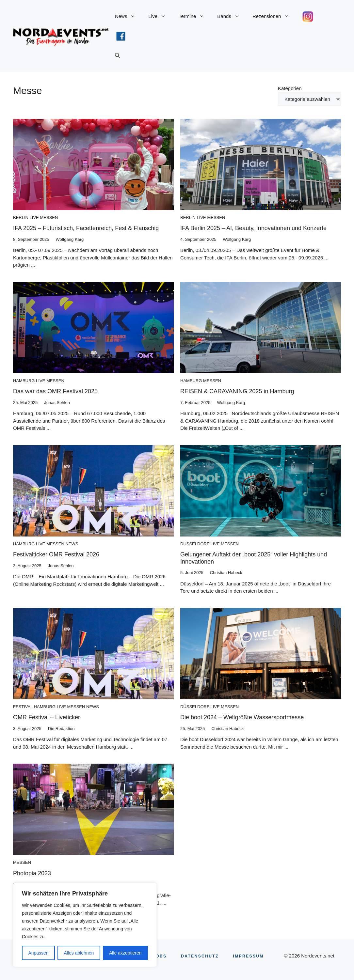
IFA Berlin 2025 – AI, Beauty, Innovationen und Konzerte (253, 228)
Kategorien (290, 88)
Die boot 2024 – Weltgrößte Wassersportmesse (242, 717)
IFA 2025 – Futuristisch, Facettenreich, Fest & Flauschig (86, 228)
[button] (117, 55)
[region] (85, 925)
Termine (195, 16)
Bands (232, 16)
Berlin (21, 218)
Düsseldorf (195, 544)
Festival (23, 707)
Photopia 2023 (32, 873)
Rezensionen (274, 16)
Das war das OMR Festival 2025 (55, 391)
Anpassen (38, 953)
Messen (49, 218)
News (129, 16)
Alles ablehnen (79, 953)
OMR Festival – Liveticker (47, 717)
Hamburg (24, 381)
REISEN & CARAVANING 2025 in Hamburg (237, 391)
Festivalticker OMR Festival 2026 (56, 554)
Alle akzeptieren (125, 953)
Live (160, 16)
